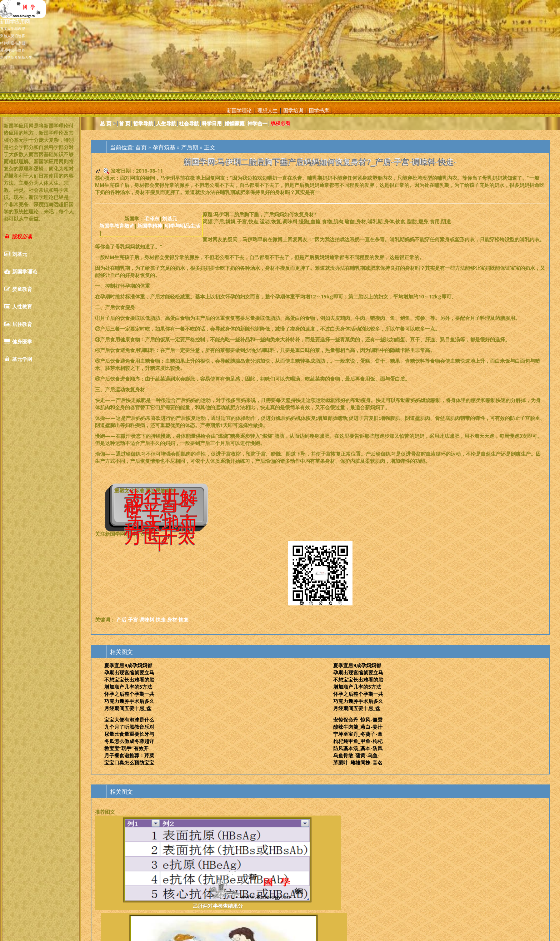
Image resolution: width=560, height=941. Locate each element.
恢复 (184, 620)
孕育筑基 (164, 147)
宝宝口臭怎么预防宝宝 (129, 762)
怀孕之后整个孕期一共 (129, 694)
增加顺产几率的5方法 (128, 687)
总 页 (106, 123)
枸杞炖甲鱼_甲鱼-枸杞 (358, 741)
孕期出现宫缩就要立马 (129, 672)
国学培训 (293, 110)
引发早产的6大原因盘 (359, 863)
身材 (172, 620)
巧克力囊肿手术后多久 (129, 701)
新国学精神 (150, 226)
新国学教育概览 (117, 226)
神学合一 (257, 123)
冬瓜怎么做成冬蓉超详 (129, 741)
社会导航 (189, 123)
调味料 (147, 620)
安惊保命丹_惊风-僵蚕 (358, 720)
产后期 (190, 147)
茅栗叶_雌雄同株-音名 (358, 762)
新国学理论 (239, 110)
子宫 (133, 620)
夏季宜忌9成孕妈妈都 (128, 665)
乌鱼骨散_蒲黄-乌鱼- (356, 755)
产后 (121, 620)
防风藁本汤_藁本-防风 (358, 748)
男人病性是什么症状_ (282, 863)
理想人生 (267, 110)
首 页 (125, 123)
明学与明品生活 (182, 226)
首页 (141, 147)
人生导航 (166, 123)
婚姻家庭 (235, 123)
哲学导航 (143, 123)
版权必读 (18, 237)
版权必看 (280, 123)
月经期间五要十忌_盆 (128, 708)
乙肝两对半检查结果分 (128, 863)
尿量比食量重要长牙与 (129, 734)
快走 (161, 620)
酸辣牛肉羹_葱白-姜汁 (358, 727)
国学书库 (319, 110)
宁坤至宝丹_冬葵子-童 (358, 734)
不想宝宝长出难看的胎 (129, 680)
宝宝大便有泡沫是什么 (129, 720)
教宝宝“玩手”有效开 (126, 748)
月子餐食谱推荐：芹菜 (129, 755)
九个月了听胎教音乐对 (129, 727)
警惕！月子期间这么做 (205, 863)
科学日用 (212, 123)
